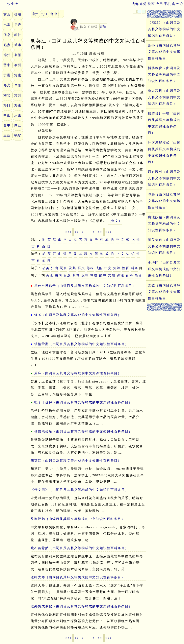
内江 (18, 125)
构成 (94, 275)
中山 (7, 115)
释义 (81, 268)
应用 (159, 4)
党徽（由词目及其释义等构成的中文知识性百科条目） (164, 292)
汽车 (7, 25)
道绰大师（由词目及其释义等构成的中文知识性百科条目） (78, 577)
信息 (7, 35)
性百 (126, 268)
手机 (167, 4)
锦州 (7, 55)
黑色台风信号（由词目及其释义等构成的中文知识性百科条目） (85, 286)
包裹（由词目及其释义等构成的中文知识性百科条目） (164, 201)
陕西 (151, 4)
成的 (99, 268)
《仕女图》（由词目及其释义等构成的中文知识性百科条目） (80, 490)
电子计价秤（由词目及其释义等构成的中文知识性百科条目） (83, 402)
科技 (18, 35)
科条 (135, 268)
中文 (108, 268)
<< (77, 232)
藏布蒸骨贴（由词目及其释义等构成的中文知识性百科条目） (80, 548)
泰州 (18, 65)
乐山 (18, 115)
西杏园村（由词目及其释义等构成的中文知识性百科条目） (164, 178)
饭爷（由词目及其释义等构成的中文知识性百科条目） (78, 315)
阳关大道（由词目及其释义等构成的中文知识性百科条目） (164, 246)
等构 (90, 268)
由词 (58, 275)
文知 (112, 275)
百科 (129, 275)
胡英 (46, 268)
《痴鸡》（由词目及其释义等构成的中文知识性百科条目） (164, 29)
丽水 (7, 15)
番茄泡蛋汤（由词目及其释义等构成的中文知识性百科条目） (83, 431)
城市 (18, 45)
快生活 (9, 4)
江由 (55, 268)
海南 (18, 105)
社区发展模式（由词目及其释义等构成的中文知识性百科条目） (164, 152)
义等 (85, 275)
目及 (67, 275)
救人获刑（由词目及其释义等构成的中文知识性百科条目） (164, 97)
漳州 (18, 95)
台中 (7, 125)
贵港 (7, 75)
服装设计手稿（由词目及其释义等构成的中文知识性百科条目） (164, 123)
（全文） (115, 221)
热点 (7, 45)
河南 (18, 75)
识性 (121, 275)
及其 (73, 268)
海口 (7, 105)
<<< (68, 232)
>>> (109, 232)
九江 (45, 14)
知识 (117, 268)
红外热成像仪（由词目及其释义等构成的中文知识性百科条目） (81, 606)
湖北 (7, 95)
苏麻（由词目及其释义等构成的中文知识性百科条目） (78, 373)
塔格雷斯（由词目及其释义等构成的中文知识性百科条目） (81, 344)
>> (100, 232)
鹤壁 (18, 135)
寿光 (7, 85)
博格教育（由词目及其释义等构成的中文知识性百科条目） (164, 74)
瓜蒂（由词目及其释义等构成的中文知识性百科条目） (164, 52)
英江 (50, 275)
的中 (103, 275)
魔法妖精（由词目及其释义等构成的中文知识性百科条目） (164, 224)
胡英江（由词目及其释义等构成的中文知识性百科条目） (76, 461)
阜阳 (18, 85)
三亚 (7, 135)
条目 (138, 275)
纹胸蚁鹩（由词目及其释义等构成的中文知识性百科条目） (78, 519)
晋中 (7, 65)
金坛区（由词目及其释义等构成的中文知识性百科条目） (164, 269)
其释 (76, 275)
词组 (18, 15)
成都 (135, 4)
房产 (176, 4)
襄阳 (18, 55)
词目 (64, 268)
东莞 (143, 4)
